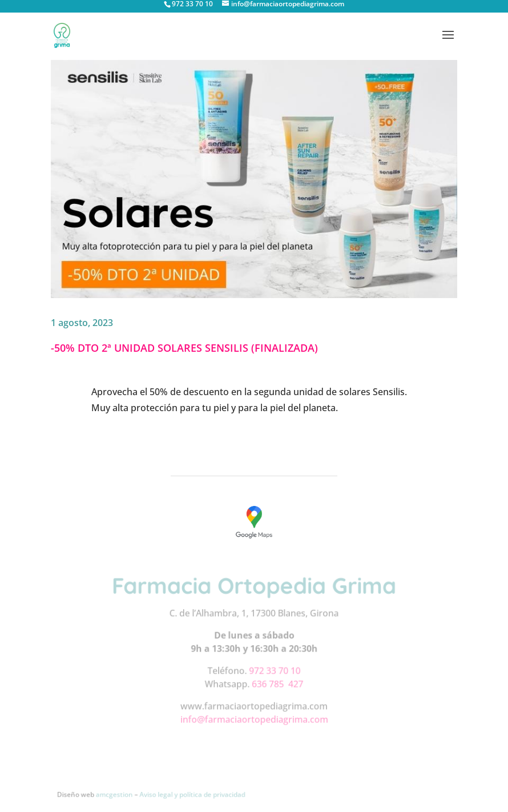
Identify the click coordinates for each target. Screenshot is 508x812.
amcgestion (115, 794)
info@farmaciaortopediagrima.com (254, 719)
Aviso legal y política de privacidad (193, 794)
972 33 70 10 (274, 671)
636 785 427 (277, 684)
